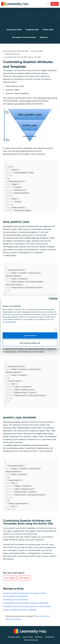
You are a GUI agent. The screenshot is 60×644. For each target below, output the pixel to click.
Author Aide (48, 30)
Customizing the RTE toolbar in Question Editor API (25, 603)
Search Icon (48, 4)
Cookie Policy (11, 322)
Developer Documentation (24, 37)
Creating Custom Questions (15, 599)
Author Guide (28, 637)
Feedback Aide (32, 30)
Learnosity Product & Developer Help (16, 51)
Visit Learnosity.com (31, 640)
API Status (39, 637)
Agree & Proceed (30, 336)
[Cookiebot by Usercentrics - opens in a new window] (49, 299)
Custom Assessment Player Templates (20, 610)
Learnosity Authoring (12, 54)
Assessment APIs (14, 30)
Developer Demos (14, 637)
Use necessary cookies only (30, 343)
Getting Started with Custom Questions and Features (27, 606)
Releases (44, 37)
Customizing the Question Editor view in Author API (23, 57)
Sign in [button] (55, 4)
